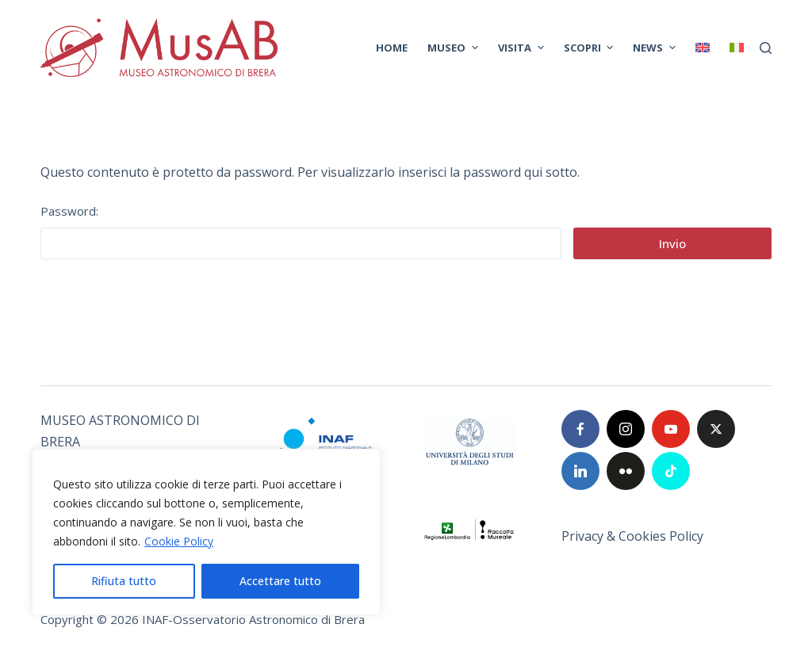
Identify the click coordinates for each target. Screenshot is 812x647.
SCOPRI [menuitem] (591, 48)
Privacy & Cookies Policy (632, 536)
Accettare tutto (280, 581)
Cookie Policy (179, 541)
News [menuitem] (656, 48)
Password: (301, 231)
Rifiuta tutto (124, 581)
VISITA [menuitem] (523, 48)
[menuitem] (702, 48)
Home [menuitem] (392, 48)
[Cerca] (766, 48)
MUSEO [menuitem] (455, 48)
